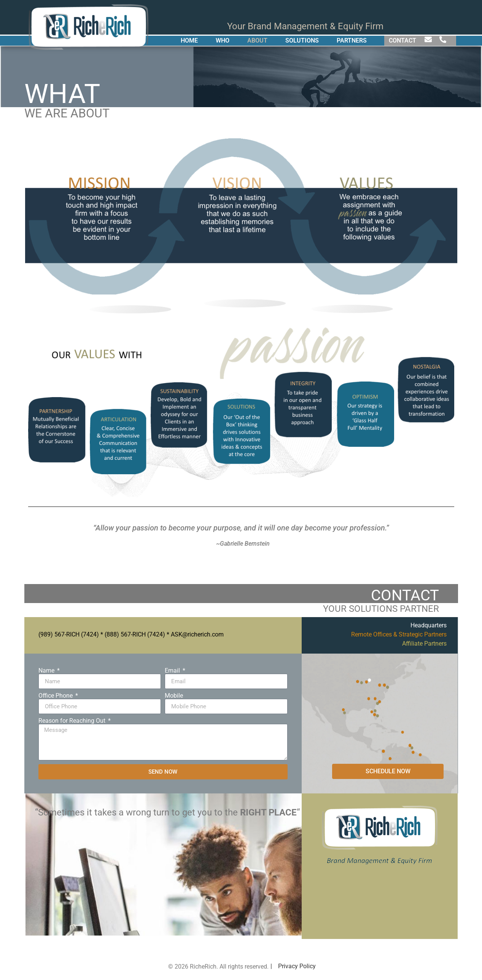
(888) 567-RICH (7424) (135, 634)
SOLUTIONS (302, 40)
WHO (223, 40)
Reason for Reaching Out (73, 721)
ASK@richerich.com (197, 634)
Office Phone (56, 696)
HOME (189, 40)
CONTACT (402, 40)
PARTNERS (352, 40)
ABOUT (257, 40)
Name (47, 671)
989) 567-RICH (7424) (70, 634)
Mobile (174, 696)
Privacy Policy (297, 966)
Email (173, 671)
